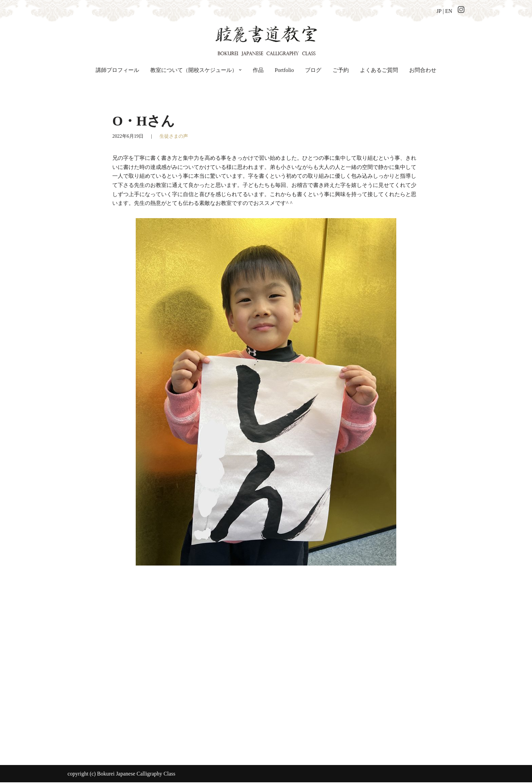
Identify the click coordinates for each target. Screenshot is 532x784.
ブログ (313, 70)
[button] (240, 70)
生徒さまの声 (174, 136)
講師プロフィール (117, 70)
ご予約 (341, 70)
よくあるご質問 (379, 70)
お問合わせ (423, 70)
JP (439, 11)
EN (449, 11)
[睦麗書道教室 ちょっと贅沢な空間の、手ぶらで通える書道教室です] (266, 40)
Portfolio (284, 70)
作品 (258, 70)
